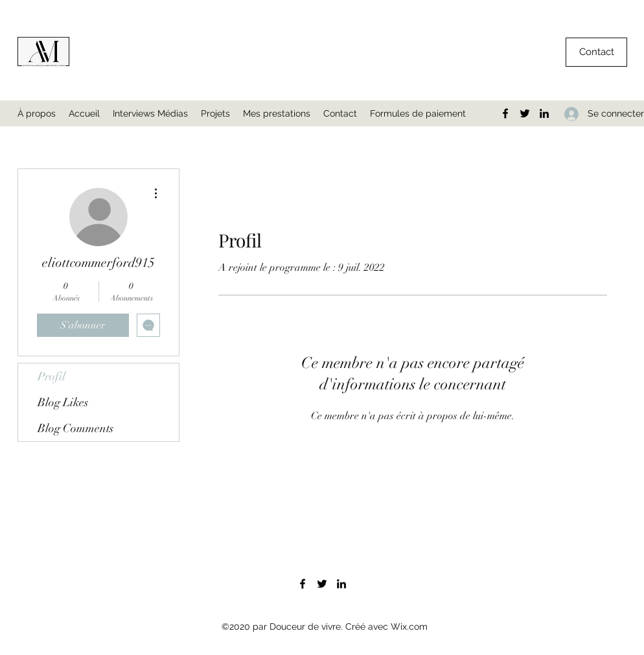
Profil (52, 376)
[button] (596, 52)
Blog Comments (75, 428)
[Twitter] (525, 113)
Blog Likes (63, 402)
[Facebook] (505, 113)
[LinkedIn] (544, 113)
